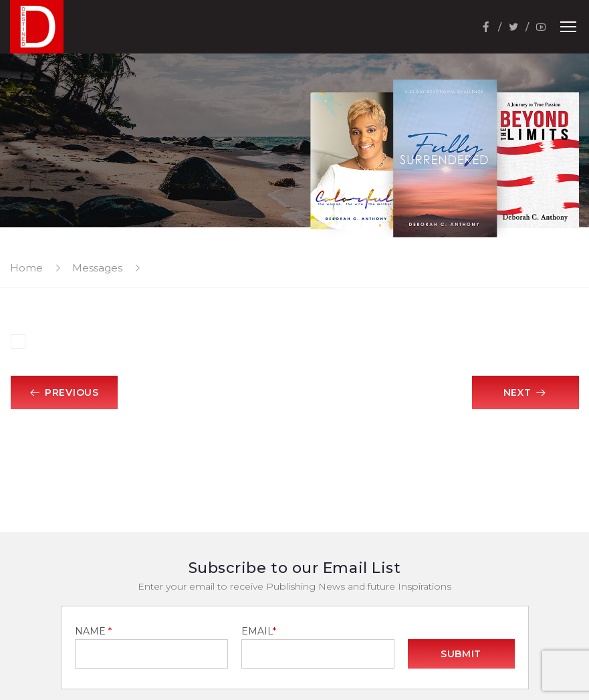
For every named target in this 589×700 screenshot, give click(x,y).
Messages (97, 268)
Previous (64, 392)
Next (525, 392)
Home (26, 268)
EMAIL (259, 631)
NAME (93, 631)
